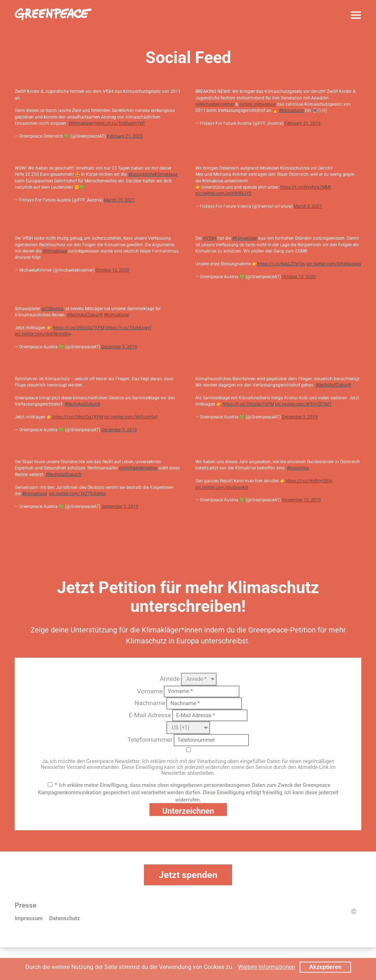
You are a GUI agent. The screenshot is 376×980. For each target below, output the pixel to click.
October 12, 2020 (112, 270)
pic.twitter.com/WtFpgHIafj (131, 417)
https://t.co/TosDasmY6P (120, 123)
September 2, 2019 (120, 507)
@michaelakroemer (138, 468)
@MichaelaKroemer (215, 104)
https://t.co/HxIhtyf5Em (309, 481)
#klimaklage (55, 251)
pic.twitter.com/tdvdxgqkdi (222, 487)
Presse (26, 905)
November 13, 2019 (301, 500)
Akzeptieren (325, 967)
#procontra (298, 468)
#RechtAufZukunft (85, 315)
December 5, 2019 (119, 347)
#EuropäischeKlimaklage (153, 174)
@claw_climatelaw (257, 104)
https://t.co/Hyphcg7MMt (305, 187)
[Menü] (356, 15)
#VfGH (210, 238)
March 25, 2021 (119, 200)
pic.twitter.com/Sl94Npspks (334, 264)
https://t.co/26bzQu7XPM (79, 328)
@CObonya (52, 309)
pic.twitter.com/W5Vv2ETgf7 (303, 404)
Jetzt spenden (188, 875)
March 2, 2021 (308, 206)
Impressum (29, 919)
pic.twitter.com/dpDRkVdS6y (43, 334)
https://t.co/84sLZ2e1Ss (281, 264)
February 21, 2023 (125, 136)
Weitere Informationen (267, 967)
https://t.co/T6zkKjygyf (128, 328)
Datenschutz (65, 919)
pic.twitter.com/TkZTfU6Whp (78, 494)
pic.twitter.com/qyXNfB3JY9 (223, 193)
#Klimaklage (81, 123)
